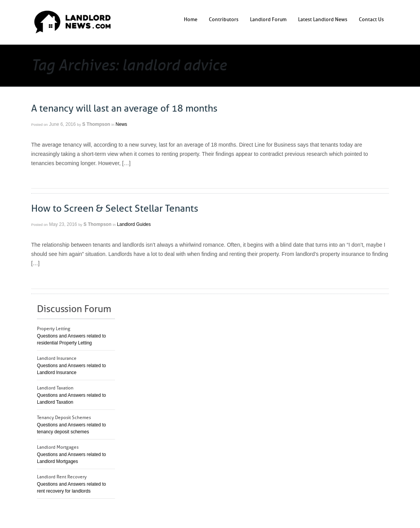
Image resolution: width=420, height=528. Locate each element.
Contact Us (371, 19)
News (122, 124)
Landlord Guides (134, 224)
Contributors (224, 19)
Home (191, 19)
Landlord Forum (268, 19)
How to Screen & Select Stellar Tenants (115, 209)
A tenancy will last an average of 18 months (124, 109)
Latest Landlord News (323, 19)
